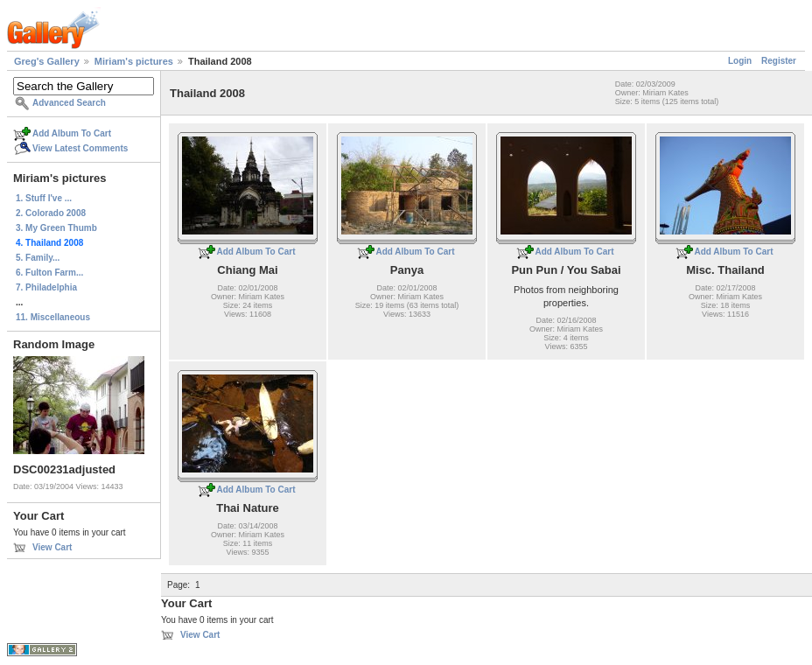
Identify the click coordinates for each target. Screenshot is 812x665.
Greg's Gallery (47, 61)
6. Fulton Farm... (49, 273)
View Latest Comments (80, 148)
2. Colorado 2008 (51, 213)
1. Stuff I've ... (44, 198)
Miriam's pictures (134, 61)
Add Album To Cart (72, 133)
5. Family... (38, 258)
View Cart (52, 547)
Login (740, 61)
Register (779, 61)
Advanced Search (69, 103)
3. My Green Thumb (56, 228)
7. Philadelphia (46, 287)
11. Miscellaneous (53, 317)
